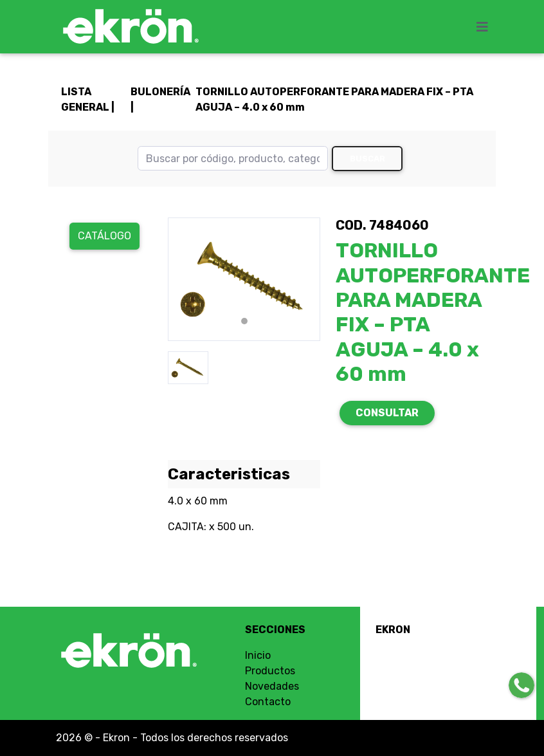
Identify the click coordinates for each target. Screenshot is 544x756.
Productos (270, 671)
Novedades (272, 686)
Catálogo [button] (104, 236)
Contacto (268, 702)
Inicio (258, 655)
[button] (179, 279)
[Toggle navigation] (486, 27)
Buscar (367, 159)
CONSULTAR (387, 413)
